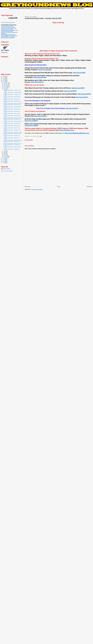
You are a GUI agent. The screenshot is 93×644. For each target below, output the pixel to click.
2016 (4, 79)
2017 (4, 78)
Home (59, 186)
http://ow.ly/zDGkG (45, 70)
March (5, 155)
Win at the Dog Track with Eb (8, 38)
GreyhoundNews (7, 169)
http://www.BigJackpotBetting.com (77, 133)
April (5, 154)
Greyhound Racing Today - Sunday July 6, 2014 (13, 140)
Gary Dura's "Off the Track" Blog (9, 28)
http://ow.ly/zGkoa (37, 82)
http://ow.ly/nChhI (72, 108)
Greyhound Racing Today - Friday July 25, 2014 (13, 103)
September (6, 87)
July (5, 89)
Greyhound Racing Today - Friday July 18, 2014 (13, 118)
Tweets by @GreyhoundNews (8, 23)
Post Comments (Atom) (37, 189)
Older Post (89, 186)
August (5, 88)
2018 (4, 76)
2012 (4, 160)
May (5, 153)
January (5, 157)
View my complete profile (7, 171)
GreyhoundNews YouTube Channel (9, 36)
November (6, 84)
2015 (4, 80)
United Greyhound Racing (7, 29)
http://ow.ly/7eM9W (31, 125)
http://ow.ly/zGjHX (79, 73)
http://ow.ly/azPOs (84, 94)
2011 (4, 161)
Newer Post (28, 186)
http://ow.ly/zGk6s (40, 77)
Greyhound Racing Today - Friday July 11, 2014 (13, 132)
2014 (4, 82)
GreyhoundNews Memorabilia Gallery (10, 30)
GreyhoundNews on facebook (8, 37)
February (6, 156)
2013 (4, 159)
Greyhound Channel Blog (7, 31)
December (6, 83)
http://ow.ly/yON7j (41, 116)
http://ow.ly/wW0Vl (31, 121)
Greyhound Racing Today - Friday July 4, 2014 (12, 143)
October (5, 85)
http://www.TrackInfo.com (65, 130)
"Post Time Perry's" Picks (7, 26)
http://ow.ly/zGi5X (70, 91)
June (5, 151)
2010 (4, 163)
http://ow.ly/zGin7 (82, 97)
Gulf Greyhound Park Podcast (8, 27)
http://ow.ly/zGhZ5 (78, 88)
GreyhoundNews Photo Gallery (8, 35)
